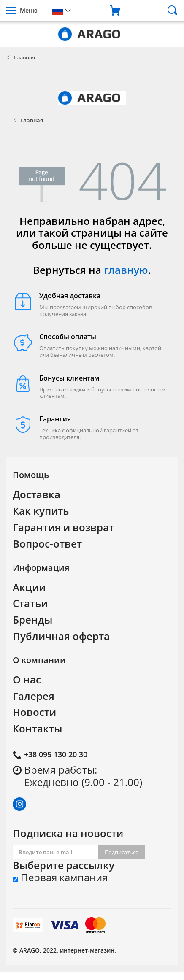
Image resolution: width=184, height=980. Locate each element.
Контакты (37, 728)
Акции (29, 587)
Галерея (34, 696)
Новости (34, 712)
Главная (24, 57)
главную (126, 270)
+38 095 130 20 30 (56, 754)
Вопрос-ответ (47, 544)
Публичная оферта (61, 636)
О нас (27, 679)
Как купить (41, 511)
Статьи (30, 603)
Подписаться (122, 852)
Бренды (32, 620)
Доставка (37, 494)
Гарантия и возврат (63, 527)
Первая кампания (60, 878)
